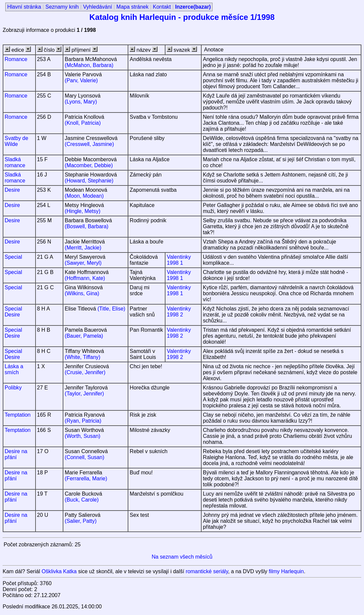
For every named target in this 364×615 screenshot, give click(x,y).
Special (13, 257)
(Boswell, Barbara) (87, 226)
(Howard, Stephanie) (89, 181)
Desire (12, 190)
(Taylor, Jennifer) (84, 394)
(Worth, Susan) (82, 436)
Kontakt (162, 7)
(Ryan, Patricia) (83, 421)
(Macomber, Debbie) (89, 165)
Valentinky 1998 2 (179, 312)
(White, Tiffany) (82, 357)
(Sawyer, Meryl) (83, 263)
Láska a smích (14, 369)
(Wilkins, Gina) (82, 293)
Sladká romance (15, 162)
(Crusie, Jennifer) (85, 372)
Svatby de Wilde (16, 141)
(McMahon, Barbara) (89, 65)
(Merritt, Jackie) (83, 248)
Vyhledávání (98, 7)
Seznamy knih (62, 7)
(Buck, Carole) (82, 500)
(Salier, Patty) (81, 521)
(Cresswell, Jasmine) (89, 144)
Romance (16, 59)
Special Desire (13, 312)
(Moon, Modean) (84, 196)
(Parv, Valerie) (81, 80)
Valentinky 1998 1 (179, 260)
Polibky (13, 388)
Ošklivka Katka (59, 571)
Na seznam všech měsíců (182, 557)
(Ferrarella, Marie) (86, 478)
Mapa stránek (132, 7)
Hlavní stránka (24, 7)
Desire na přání (16, 454)
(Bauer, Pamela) (84, 336)
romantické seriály (207, 571)
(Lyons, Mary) (81, 102)
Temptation (18, 415)
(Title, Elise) (111, 309)
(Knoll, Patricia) (83, 123)
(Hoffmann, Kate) (85, 278)
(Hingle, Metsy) (83, 211)
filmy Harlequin (286, 571)
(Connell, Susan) (84, 457)
